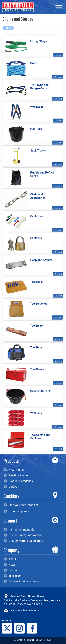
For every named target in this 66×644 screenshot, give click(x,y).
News (10, 565)
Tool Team (13, 576)
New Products (15, 470)
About (10, 559)
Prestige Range (16, 475)
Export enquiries (16, 511)
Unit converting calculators (23, 541)
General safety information (23, 535)
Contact (11, 570)
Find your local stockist (21, 505)
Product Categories (18, 481)
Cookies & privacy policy (21, 581)
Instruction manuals (19, 529)
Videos (10, 487)
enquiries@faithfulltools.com (27, 610)
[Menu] (59, 7)
